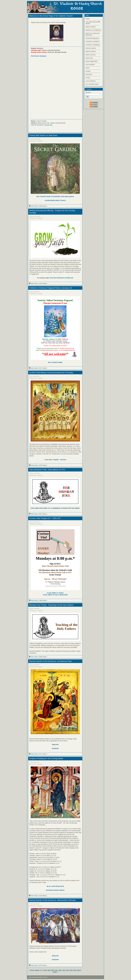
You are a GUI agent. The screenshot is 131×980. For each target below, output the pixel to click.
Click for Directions (37, 125)
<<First (32, 970)
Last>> (55, 972)
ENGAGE (89, 74)
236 (75, 970)
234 (67, 970)
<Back (37, 970)
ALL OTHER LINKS (92, 84)
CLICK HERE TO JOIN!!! (55, 593)
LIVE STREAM (91, 81)
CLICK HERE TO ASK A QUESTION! (55, 595)
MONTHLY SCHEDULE (93, 30)
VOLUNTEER (90, 65)
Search (88, 89)
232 (60, 970)
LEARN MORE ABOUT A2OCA (55, 200)
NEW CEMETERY (92, 61)
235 (71, 970)
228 (45, 970)
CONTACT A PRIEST (93, 42)
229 (49, 970)
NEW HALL (89, 58)
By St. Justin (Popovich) (55, 886)
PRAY (88, 68)
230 (53, 970)
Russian (63, 460)
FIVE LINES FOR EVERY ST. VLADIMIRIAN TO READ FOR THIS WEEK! (55, 508)
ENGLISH (55, 745)
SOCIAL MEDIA (91, 48)
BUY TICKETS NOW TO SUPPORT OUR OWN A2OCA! (55, 197)
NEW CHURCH (91, 51)
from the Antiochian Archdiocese (62, 278)
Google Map (48, 125)
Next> (79, 970)
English (56, 460)
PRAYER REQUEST (92, 38)
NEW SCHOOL (91, 55)
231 (56, 970)
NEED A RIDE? (91, 27)
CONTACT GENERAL (93, 45)
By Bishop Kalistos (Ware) (55, 890)
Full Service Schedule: (39, 56)
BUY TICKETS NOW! (55, 362)
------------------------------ (93, 20)
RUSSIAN (55, 748)
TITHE (88, 78)
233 (64, 970)
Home (88, 19)
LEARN (88, 71)
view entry (33, 206)
